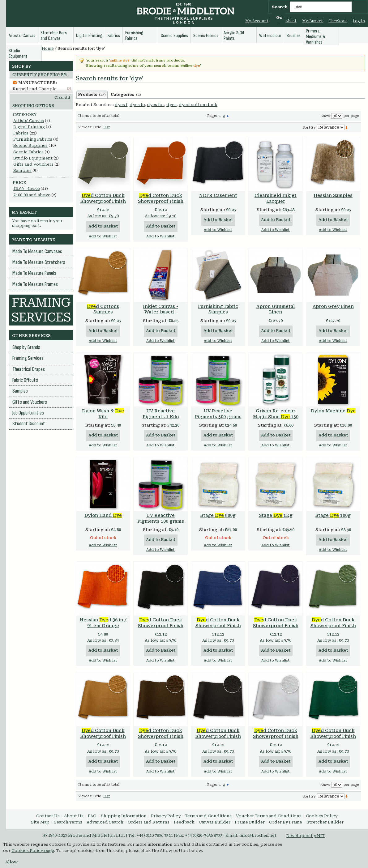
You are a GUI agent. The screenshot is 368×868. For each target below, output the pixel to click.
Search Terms (68, 822)
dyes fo (137, 105)
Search (280, 7)
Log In (359, 21)
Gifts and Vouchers (33, 164)
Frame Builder (250, 822)
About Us (74, 816)
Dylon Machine (333, 411)
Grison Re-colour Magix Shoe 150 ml (276, 417)
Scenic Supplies (30, 145)
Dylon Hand (103, 515)
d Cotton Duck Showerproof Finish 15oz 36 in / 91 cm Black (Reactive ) (161, 629)
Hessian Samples (333, 195)
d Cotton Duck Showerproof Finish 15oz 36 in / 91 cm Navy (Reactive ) (218, 629)
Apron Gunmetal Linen (276, 309)
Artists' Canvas (29, 121)
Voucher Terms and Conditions (269, 816)
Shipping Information (124, 816)
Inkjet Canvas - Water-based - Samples (160, 312)
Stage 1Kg (276, 515)
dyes (171, 105)
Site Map (40, 822)
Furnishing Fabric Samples (218, 309)
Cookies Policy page (33, 851)
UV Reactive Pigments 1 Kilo (161, 414)
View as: (85, 127)
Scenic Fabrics (28, 152)
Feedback (184, 822)
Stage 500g (218, 515)
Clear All (62, 98)
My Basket (312, 21)
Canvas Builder (215, 822)
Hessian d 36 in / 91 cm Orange (103, 623)
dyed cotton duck (198, 105)
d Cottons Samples (103, 309)
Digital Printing (29, 127)
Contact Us (48, 816)
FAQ (92, 816)
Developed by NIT (306, 836)
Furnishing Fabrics (33, 139)
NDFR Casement (218, 195)
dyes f (121, 105)
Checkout (338, 21)
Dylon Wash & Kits (103, 414)
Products (92, 95)
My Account (257, 21)
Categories (126, 95)
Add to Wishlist (103, 236)
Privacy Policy (166, 816)
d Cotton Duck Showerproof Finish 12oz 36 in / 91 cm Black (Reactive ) (218, 739)
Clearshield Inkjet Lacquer (276, 198)
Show (325, 116)
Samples (22, 170)
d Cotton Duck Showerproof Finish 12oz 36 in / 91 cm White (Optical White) (276, 739)
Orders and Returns (149, 822)
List (107, 127)
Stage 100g (333, 515)
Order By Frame (286, 822)
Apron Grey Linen (333, 306)
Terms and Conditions (208, 816)
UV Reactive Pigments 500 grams (218, 414)
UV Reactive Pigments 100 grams (161, 518)
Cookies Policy (322, 816)
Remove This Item (69, 89)
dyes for (156, 105)
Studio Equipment (33, 158)
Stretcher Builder (325, 822)
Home (48, 49)
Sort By (309, 128)
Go (279, 17)
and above (32, 195)
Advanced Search (105, 822)
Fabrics (21, 133)
